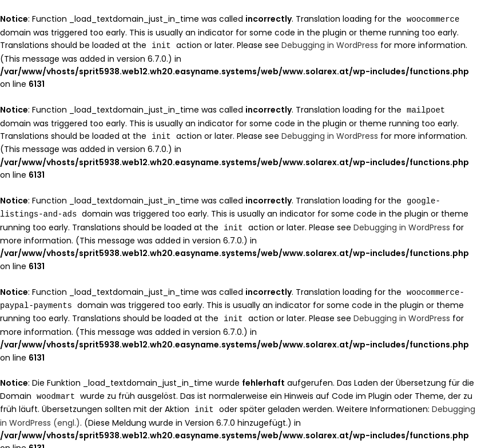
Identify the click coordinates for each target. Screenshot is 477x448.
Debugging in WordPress (330, 45)
